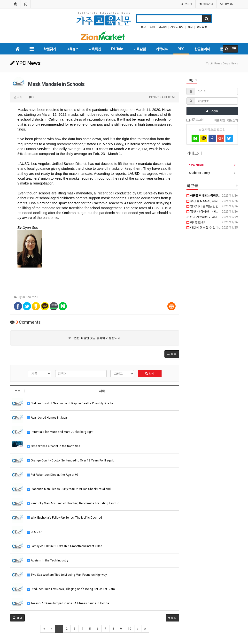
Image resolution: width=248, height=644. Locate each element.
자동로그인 (195, 120)
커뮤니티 (162, 49)
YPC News (196, 165)
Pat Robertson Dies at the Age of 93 (53, 475)
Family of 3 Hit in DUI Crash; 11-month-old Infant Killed (65, 546)
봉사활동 (201, 27)
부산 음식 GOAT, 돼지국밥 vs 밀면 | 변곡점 (216, 201)
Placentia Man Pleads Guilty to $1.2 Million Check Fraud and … (70, 489)
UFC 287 (35, 532)
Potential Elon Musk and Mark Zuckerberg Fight (60, 432)
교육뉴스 (72, 49)
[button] (172, 354)
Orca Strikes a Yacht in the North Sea (54, 446)
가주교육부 (177, 27)
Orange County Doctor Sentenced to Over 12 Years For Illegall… (71, 460)
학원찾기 (50, 49)
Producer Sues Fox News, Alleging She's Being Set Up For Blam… (72, 589)
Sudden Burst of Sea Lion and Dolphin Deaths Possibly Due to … (71, 403)
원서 (190, 27)
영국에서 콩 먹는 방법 (202, 206)
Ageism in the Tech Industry (48, 560)
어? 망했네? (196, 222)
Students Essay (199, 173)
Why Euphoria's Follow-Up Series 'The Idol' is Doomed (65, 518)
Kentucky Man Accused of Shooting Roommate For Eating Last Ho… (74, 503)
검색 (150, 374)
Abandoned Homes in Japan (48, 418)
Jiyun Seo (24, 297)
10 (130, 629)
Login (212, 111)
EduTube (117, 49)
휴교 (143, 27)
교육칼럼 (139, 49)
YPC (181, 49)
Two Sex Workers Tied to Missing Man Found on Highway (67, 575)
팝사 (152, 27)
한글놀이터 (202, 49)
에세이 (163, 27)
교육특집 (95, 49)
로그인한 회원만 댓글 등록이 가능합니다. (95, 338)
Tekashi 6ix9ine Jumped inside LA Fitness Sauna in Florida (68, 603)
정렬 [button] (172, 618)
